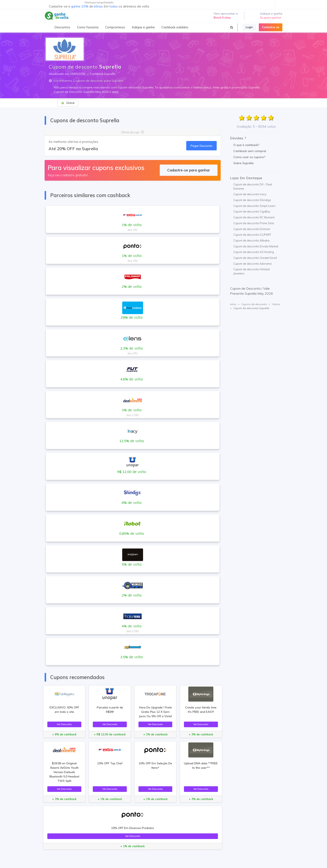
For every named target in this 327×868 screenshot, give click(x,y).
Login (249, 27)
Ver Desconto (64, 724)
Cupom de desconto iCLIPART (252, 235)
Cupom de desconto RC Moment (254, 217)
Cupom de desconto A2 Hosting (254, 252)
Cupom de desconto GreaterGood (255, 258)
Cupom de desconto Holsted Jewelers (252, 271)
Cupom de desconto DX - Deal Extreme (253, 186)
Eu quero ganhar (271, 18)
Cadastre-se (271, 27)
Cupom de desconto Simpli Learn (254, 206)
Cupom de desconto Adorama (252, 264)
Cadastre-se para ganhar (189, 170)
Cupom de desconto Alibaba (251, 240)
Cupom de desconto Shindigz (252, 200)
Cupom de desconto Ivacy (250, 194)
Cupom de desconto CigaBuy (252, 211)
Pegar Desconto (201, 146)
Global (68, 103)
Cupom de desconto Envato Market (256, 246)
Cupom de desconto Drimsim (252, 229)
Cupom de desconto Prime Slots (254, 223)
